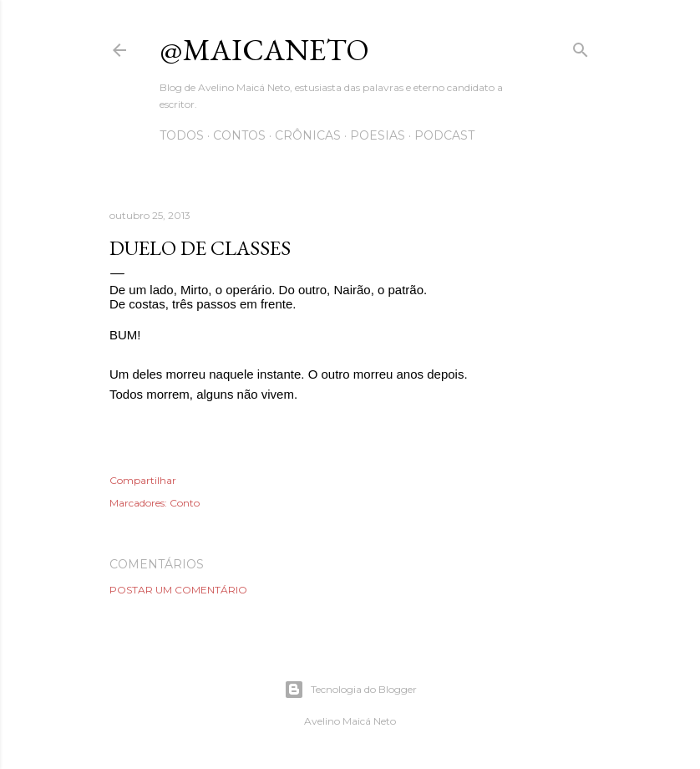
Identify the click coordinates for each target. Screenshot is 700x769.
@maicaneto (264, 50)
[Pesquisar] (581, 46)
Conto (185, 503)
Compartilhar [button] (143, 480)
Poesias (378, 135)
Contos (239, 135)
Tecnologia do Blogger (350, 690)
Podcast (444, 135)
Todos (182, 135)
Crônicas (308, 135)
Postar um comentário (178, 590)
